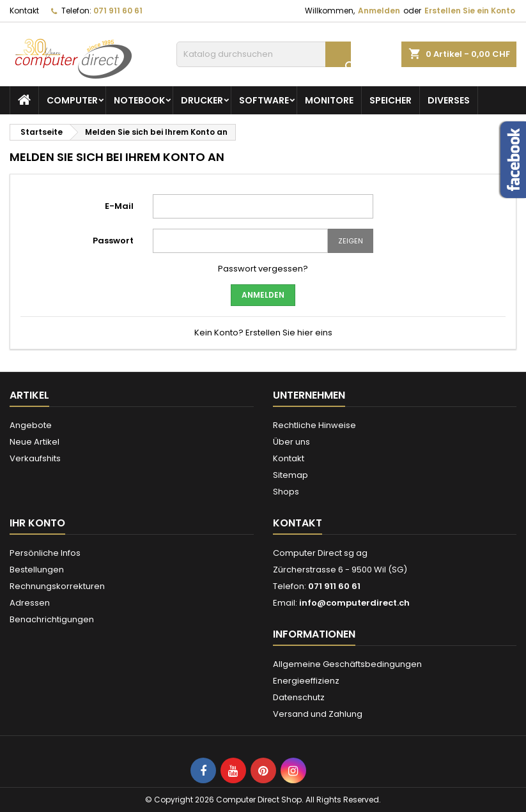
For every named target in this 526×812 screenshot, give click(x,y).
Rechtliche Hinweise (314, 425)
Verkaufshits (35, 458)
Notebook (139, 100)
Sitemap (290, 475)
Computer (72, 100)
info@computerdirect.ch (354, 603)
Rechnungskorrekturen (57, 586)
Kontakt (24, 11)
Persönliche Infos (45, 553)
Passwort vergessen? (263, 269)
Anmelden (379, 11)
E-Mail (119, 206)
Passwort (113, 241)
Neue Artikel (35, 442)
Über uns (291, 442)
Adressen (30, 603)
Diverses (449, 100)
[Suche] (264, 54)
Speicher (391, 100)
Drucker (202, 100)
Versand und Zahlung (318, 714)
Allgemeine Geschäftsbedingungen (347, 664)
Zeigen (351, 241)
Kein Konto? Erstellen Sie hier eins (263, 333)
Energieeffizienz (306, 681)
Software (264, 100)
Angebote (31, 425)
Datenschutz (299, 697)
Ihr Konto (37, 523)
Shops (286, 492)
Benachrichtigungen (52, 619)
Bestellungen (37, 570)
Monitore (329, 100)
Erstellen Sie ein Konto (470, 11)
